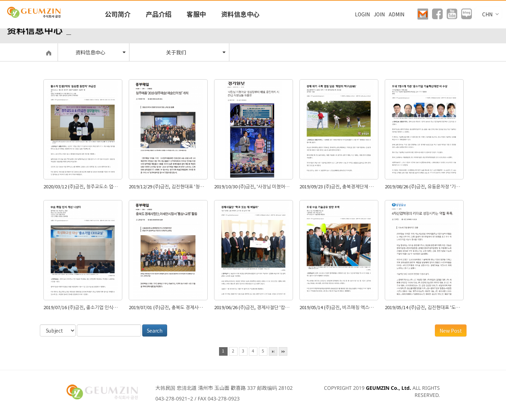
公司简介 (118, 14)
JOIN (379, 14)
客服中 (196, 14)
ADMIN (396, 14)
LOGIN (362, 14)
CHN (488, 14)
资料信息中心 (240, 14)
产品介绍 (159, 14)
